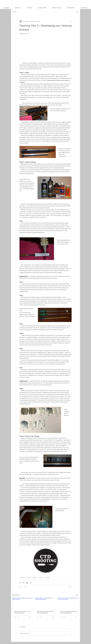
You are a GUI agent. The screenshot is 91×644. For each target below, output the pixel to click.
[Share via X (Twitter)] (24, 583)
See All (77, 595)
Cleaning (47, 578)
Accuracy (41, 578)
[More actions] (71, 21)
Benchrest (23, 578)
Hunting (29, 578)
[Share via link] (31, 583)
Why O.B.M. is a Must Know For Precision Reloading (45, 612)
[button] (77, 12)
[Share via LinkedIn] (27, 583)
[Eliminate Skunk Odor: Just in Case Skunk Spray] (23, 603)
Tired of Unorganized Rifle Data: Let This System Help (68, 612)
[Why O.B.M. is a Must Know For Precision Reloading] (45, 603)
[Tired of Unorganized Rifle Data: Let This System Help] (68, 603)
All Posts (14, 12)
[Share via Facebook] (20, 583)
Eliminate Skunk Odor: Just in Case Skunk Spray (22, 612)
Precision (35, 578)
